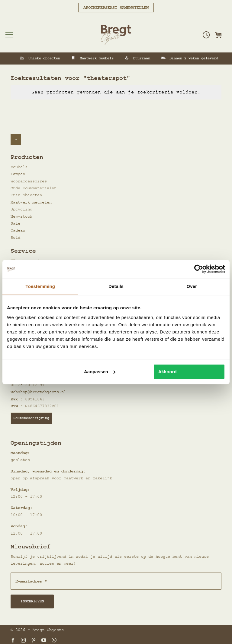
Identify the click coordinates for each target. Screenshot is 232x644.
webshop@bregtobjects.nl (38, 392)
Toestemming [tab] (40, 286)
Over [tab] (192, 286)
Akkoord (168, 372)
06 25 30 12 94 (27, 385)
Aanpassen (100, 372)
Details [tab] (116, 286)
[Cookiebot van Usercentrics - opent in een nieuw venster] (199, 269)
